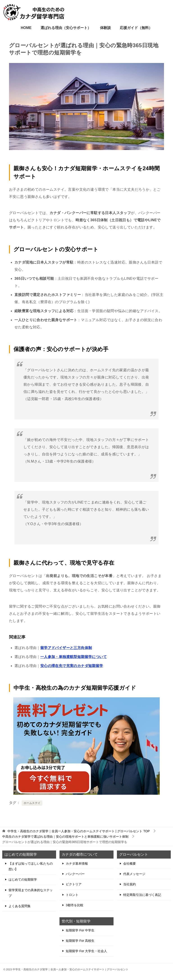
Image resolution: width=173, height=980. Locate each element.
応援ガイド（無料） (136, 28)
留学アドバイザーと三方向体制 (66, 648)
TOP (79, 831)
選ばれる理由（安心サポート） (66, 28)
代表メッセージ (134, 874)
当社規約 (130, 884)
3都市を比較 (75, 905)
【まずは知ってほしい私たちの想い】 (31, 866)
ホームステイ (32, 803)
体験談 (105, 28)
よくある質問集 (20, 906)
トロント (72, 895)
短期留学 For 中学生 (80, 930)
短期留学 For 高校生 (80, 941)
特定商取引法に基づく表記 (142, 895)
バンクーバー (75, 874)
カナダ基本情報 (77, 864)
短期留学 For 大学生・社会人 (86, 951)
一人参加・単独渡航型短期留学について (74, 657)
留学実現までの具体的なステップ (31, 893)
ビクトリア (74, 884)
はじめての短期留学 (23, 879)
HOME (26, 28)
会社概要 (130, 864)
